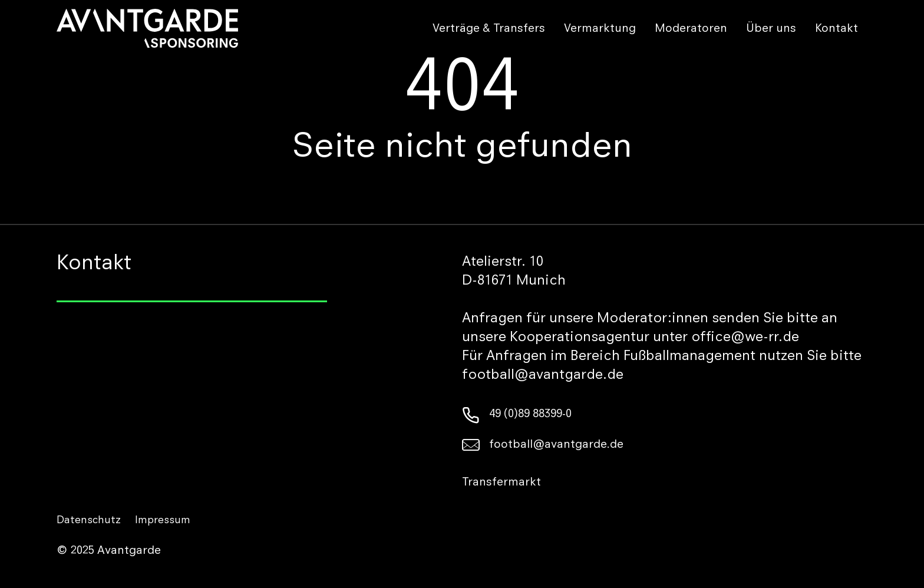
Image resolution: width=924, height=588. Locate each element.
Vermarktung (600, 29)
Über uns (771, 29)
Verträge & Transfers (489, 29)
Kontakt (836, 29)
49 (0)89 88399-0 (517, 415)
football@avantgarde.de (543, 445)
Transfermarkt (501, 483)
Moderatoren (691, 29)
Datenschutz (89, 521)
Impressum (163, 521)
